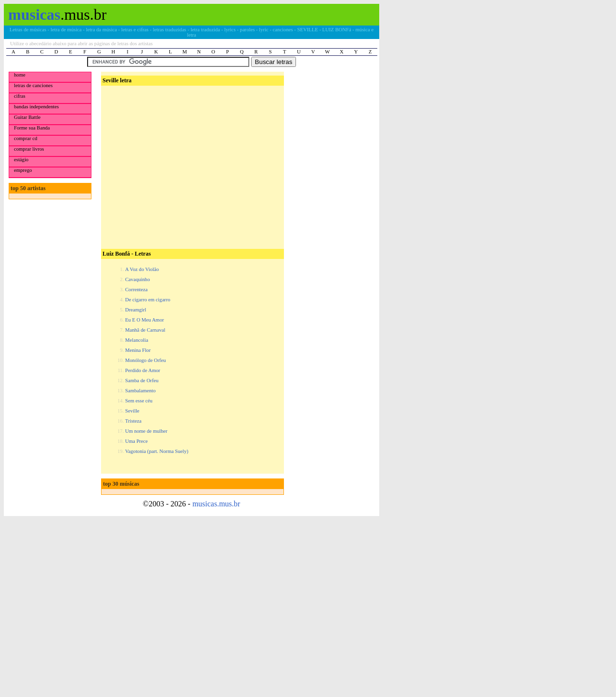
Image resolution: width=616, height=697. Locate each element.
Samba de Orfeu (142, 381)
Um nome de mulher (146, 431)
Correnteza (136, 290)
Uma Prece (136, 441)
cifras (20, 96)
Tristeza (133, 421)
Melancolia (137, 340)
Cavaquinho (138, 279)
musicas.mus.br (217, 504)
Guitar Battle (27, 117)
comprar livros (29, 149)
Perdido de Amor (143, 370)
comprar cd (26, 138)
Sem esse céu (139, 401)
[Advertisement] (192, 150)
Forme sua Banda (32, 128)
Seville (132, 411)
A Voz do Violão (142, 269)
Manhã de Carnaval (145, 330)
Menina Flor (138, 350)
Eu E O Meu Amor (145, 320)
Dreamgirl (136, 310)
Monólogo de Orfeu (146, 360)
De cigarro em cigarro (148, 300)
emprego (23, 170)
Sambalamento (140, 391)
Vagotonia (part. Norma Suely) (157, 451)
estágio (21, 160)
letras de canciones (33, 85)
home (20, 75)
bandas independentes (36, 107)
